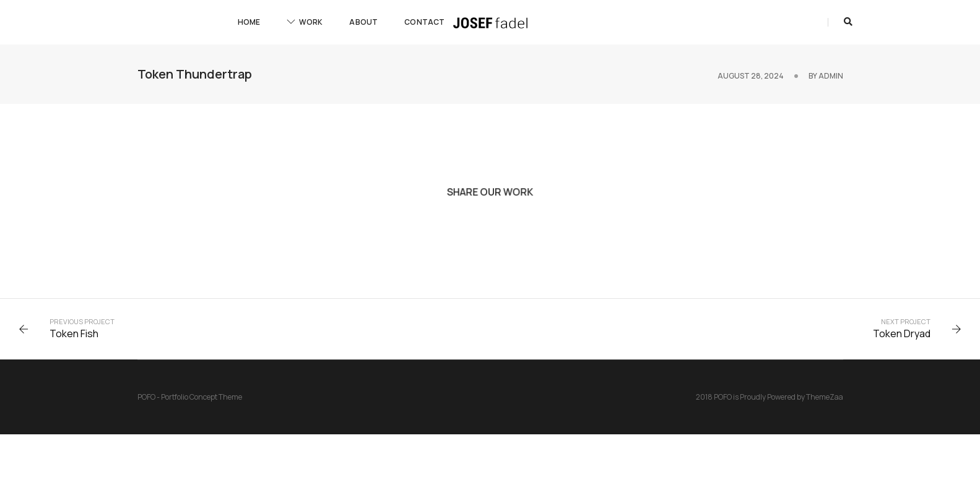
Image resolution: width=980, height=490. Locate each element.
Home (249, 22)
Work (305, 22)
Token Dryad (902, 333)
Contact (424, 22)
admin (831, 76)
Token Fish (74, 333)
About (363, 22)
